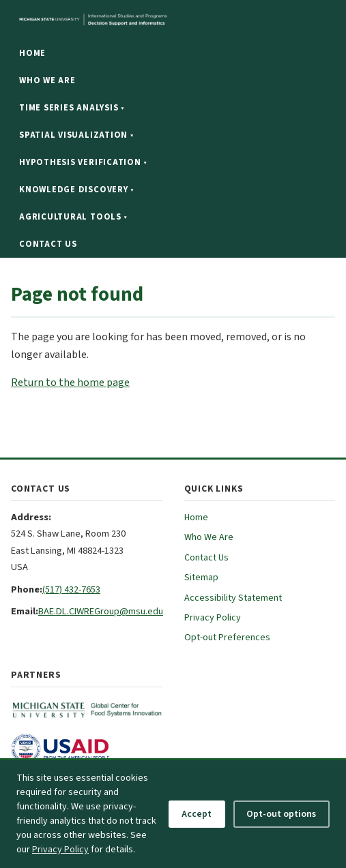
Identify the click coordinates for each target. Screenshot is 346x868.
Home (32, 53)
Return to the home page (70, 383)
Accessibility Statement (233, 598)
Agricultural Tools (73, 217)
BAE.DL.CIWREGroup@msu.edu (101, 611)
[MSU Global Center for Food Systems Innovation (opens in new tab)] (87, 710)
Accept (197, 814)
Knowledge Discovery (76, 190)
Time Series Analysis (72, 108)
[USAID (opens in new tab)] (87, 749)
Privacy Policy (213, 618)
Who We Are (47, 80)
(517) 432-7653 (71, 589)
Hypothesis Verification (83, 162)
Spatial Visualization (76, 135)
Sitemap (201, 578)
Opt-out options (281, 814)
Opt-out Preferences (227, 638)
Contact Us (48, 244)
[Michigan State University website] (150, 20)
